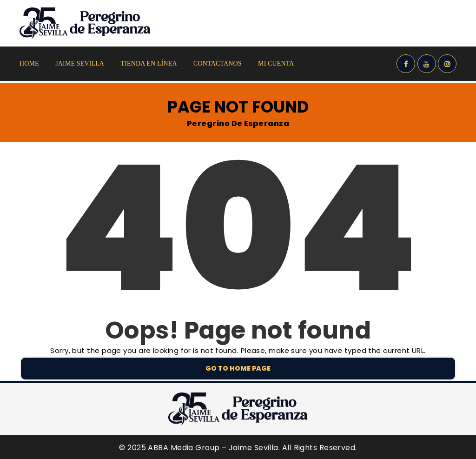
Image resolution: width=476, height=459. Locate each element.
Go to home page (238, 368)
